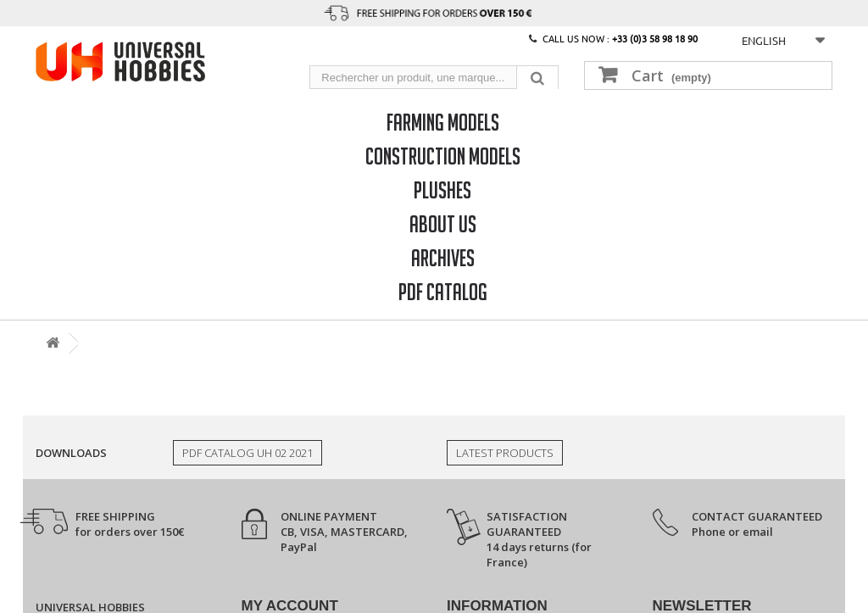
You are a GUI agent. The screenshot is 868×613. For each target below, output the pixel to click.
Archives (443, 257)
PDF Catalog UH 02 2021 (248, 453)
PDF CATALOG (443, 291)
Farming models (443, 122)
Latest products (505, 453)
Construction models (443, 156)
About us (443, 223)
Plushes (442, 189)
